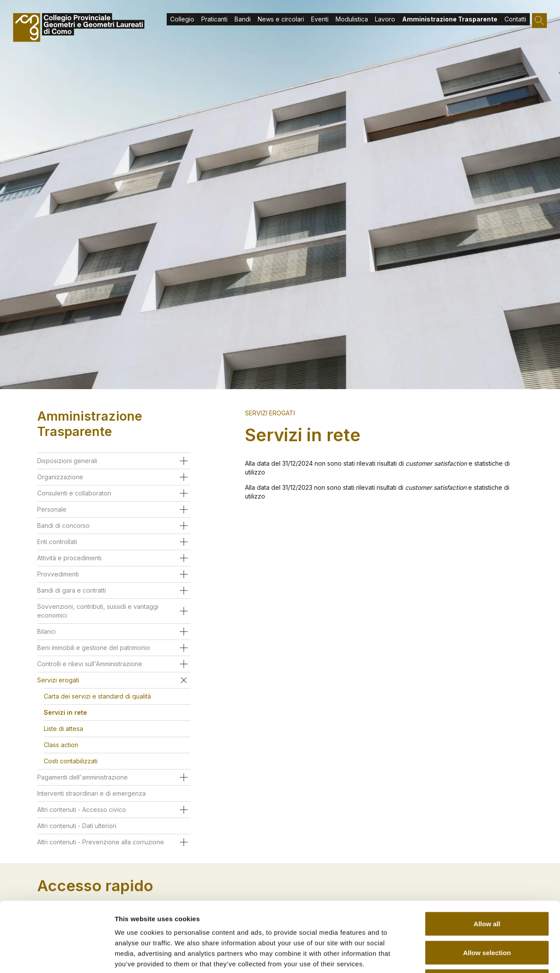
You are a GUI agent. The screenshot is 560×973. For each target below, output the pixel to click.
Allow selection (487, 887)
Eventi (320, 19)
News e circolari (281, 19)
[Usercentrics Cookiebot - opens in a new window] (57, 956)
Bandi (243, 19)
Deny (487, 915)
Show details (459, 956)
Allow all (487, 858)
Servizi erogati (270, 413)
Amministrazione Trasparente (450, 19)
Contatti (515, 19)
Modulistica (352, 19)
